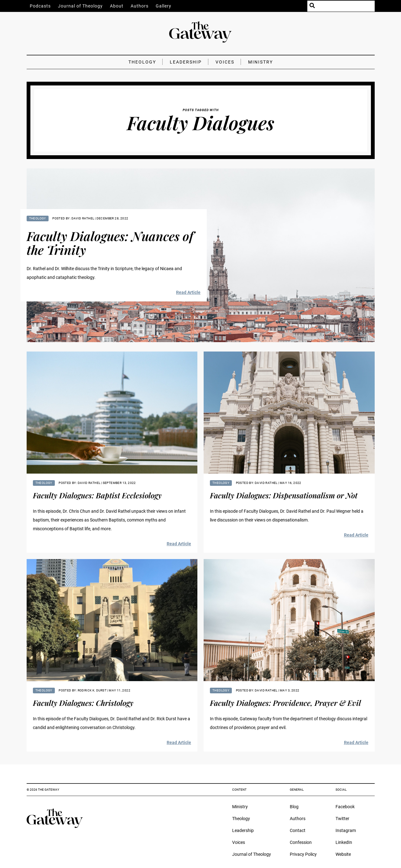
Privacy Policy (303, 854)
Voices (225, 62)
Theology (142, 62)
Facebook (345, 807)
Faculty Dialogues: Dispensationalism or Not (284, 495)
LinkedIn (344, 842)
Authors (140, 6)
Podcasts (40, 6)
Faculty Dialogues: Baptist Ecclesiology (97, 495)
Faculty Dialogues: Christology (83, 703)
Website (343, 854)
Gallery (164, 6)
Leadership (186, 62)
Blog (294, 807)
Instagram (346, 830)
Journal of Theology (80, 6)
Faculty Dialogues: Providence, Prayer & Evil (285, 703)
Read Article (188, 292)
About (117, 6)
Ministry (260, 62)
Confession (301, 842)
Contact (298, 830)
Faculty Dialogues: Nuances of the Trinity (110, 243)
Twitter (342, 819)
